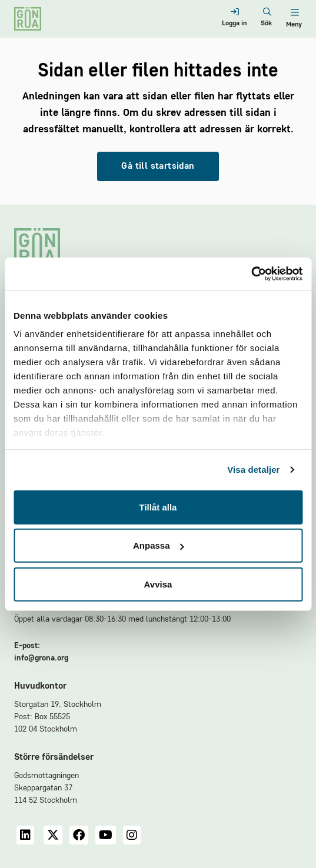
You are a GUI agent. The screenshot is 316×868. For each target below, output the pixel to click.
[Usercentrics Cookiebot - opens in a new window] (251, 274)
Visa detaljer (253, 470)
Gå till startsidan (158, 166)
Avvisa (158, 584)
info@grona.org (41, 658)
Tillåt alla (158, 507)
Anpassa (159, 545)
